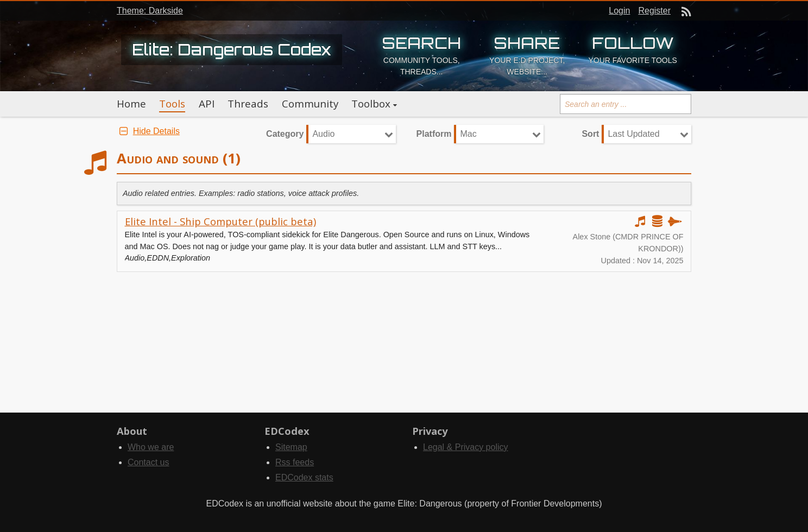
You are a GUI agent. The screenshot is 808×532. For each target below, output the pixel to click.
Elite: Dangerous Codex (232, 49)
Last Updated (633, 134)
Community (310, 104)
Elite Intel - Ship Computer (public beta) (220, 221)
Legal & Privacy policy (466, 447)
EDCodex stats (304, 477)
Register (654, 11)
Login (619, 11)
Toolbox (371, 104)
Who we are (151, 447)
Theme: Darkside (150, 11)
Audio (323, 134)
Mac (468, 134)
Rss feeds (295, 462)
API (207, 104)
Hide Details (148, 131)
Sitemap (291, 447)
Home (131, 104)
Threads (248, 104)
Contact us (148, 462)
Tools (172, 104)
